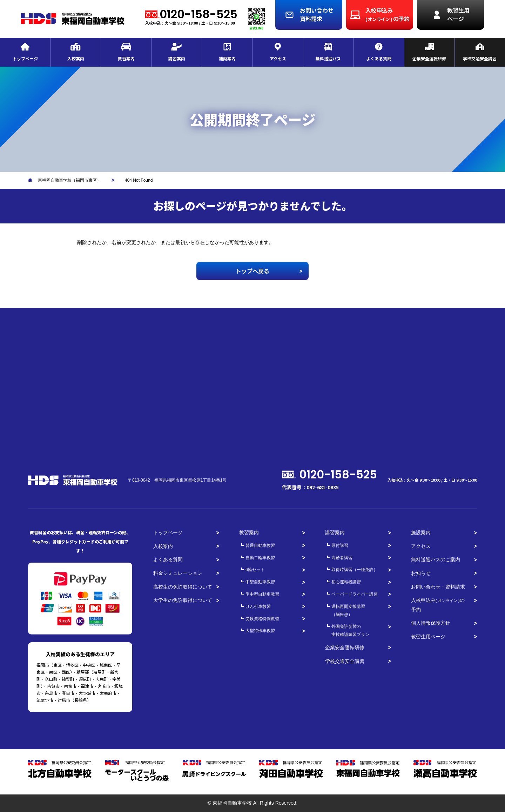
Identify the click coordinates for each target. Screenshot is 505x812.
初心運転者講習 (346, 582)
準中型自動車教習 (262, 594)
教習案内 (249, 532)
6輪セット (255, 570)
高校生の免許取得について (183, 587)
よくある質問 (168, 559)
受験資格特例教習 (262, 619)
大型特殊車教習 (260, 631)
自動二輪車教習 (260, 558)
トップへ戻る (252, 271)
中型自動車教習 (260, 582)
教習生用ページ (428, 637)
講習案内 (335, 532)
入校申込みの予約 (438, 605)
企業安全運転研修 (345, 647)
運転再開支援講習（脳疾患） (348, 610)
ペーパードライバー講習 (355, 594)
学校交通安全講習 (345, 661)
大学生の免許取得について (183, 600)
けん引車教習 (258, 606)
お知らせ (421, 573)
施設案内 (421, 532)
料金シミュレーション (178, 573)
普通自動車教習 (260, 545)
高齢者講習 (342, 558)
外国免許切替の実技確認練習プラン (350, 630)
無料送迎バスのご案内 (436, 559)
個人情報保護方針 (431, 623)
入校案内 (163, 546)
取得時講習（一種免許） (355, 570)
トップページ (168, 532)
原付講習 (340, 545)
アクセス (421, 546)
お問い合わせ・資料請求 (438, 587)
